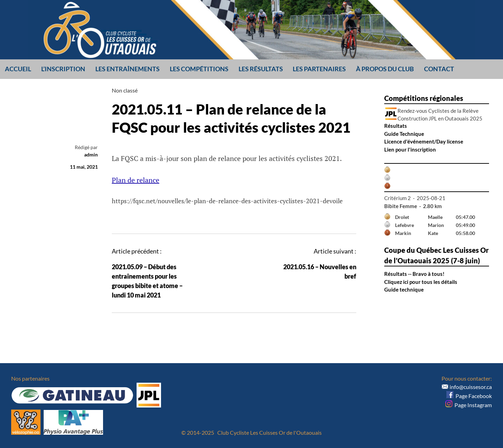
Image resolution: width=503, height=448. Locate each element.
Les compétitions (199, 69)
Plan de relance (136, 180)
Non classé (125, 90)
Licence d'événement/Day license (424, 141)
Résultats (396, 126)
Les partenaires (319, 69)
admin (91, 155)
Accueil (18, 69)
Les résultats (261, 69)
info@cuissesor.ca (471, 387)
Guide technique (404, 289)
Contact (439, 69)
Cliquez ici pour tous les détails (421, 282)
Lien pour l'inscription (410, 149)
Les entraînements (127, 69)
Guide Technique (404, 134)
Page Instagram (469, 405)
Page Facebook (469, 396)
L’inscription (63, 69)
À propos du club (385, 69)
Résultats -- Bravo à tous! (414, 274)
